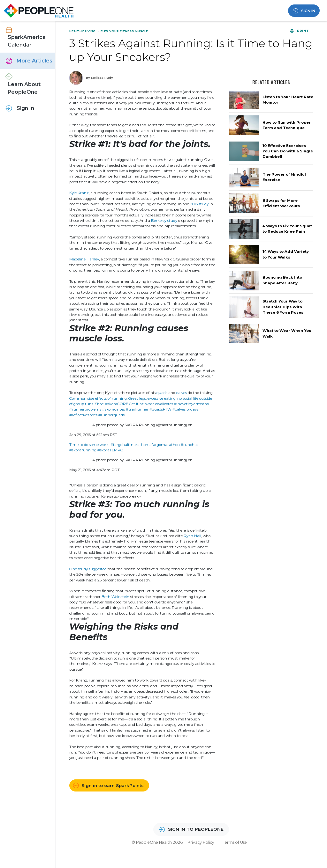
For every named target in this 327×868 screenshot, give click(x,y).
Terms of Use (235, 842)
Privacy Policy (201, 842)
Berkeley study (164, 221)
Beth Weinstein (115, 597)
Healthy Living (83, 31)
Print (299, 31)
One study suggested (88, 569)
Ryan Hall (192, 536)
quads (162, 393)
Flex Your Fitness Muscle (124, 31)
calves (182, 393)
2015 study (199, 204)
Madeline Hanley (84, 259)
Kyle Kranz (79, 193)
